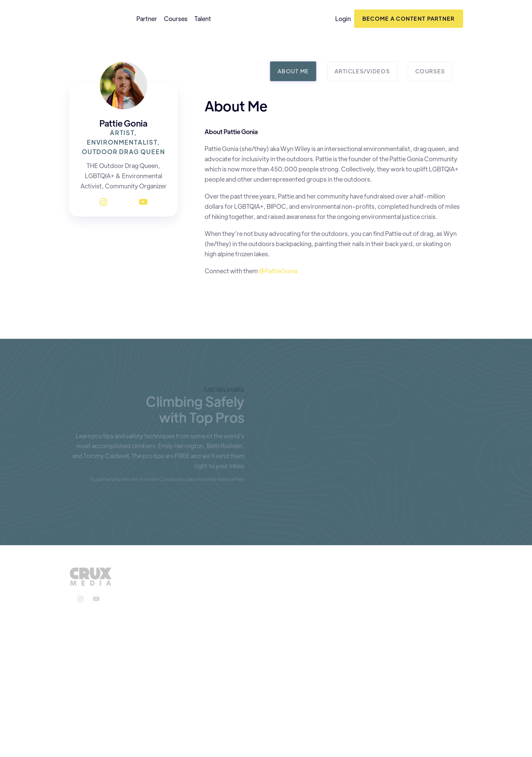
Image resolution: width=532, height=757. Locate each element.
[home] (94, 19)
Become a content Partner (409, 19)
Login (343, 19)
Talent (203, 19)
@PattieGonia (278, 271)
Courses (176, 19)
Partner (147, 19)
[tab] (293, 71)
